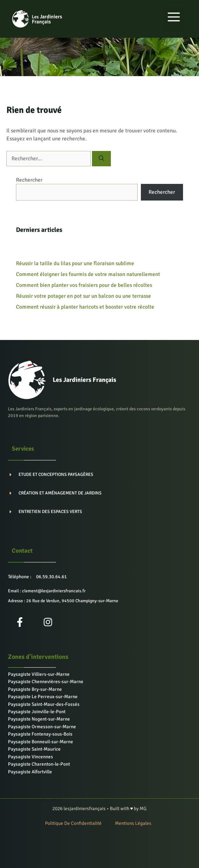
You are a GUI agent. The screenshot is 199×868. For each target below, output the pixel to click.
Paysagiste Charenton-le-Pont (39, 764)
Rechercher (29, 180)
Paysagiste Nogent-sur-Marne (39, 719)
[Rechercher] (101, 159)
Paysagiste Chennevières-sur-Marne (46, 682)
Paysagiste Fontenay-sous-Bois (40, 734)
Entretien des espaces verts (50, 512)
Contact (22, 551)
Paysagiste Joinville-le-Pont (37, 712)
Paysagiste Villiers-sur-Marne (39, 674)
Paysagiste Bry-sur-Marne (35, 689)
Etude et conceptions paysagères (56, 474)
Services (23, 449)
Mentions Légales (133, 823)
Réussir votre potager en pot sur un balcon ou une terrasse (84, 296)
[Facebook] (20, 622)
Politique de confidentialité (73, 823)
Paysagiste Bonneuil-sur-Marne (41, 742)
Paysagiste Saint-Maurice (34, 749)
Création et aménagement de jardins (60, 493)
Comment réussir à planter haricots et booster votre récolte (85, 307)
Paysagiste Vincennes (31, 757)
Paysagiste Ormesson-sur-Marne (42, 727)
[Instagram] (48, 622)
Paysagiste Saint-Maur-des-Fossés (44, 704)
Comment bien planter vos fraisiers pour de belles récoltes (84, 285)
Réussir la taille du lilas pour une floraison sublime (75, 263)
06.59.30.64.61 (51, 577)
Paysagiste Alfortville (30, 772)
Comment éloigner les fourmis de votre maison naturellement (88, 274)
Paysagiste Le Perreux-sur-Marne (43, 697)
